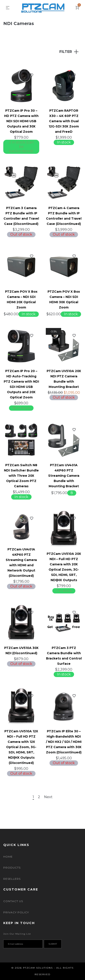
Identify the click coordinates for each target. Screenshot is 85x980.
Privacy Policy (16, 912)
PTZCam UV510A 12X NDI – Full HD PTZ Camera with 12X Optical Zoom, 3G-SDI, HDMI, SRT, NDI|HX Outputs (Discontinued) (21, 747)
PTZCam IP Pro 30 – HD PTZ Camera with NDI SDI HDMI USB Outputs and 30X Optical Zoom (21, 121)
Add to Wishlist (32, 75)
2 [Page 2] (39, 797)
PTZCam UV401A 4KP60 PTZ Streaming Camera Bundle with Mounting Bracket (64, 476)
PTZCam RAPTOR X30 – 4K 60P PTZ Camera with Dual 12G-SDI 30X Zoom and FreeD (64, 121)
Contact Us (13, 901)
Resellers (12, 879)
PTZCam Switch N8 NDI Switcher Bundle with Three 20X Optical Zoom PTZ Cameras (21, 476)
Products (12, 868)
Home (8, 857)
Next (48, 797)
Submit (53, 944)
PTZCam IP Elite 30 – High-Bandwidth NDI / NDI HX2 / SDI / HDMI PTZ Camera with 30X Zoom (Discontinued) (64, 742)
